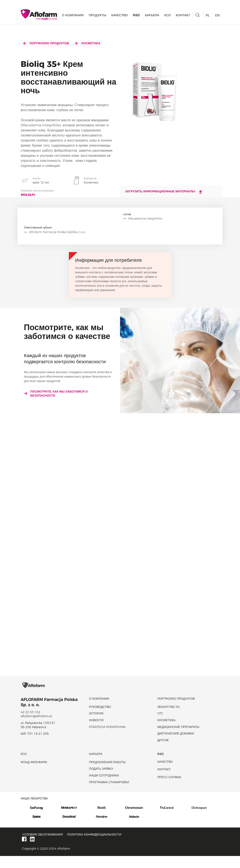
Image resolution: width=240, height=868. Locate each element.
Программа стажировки (109, 794)
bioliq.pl (28, 195)
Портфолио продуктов (46, 43)
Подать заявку (101, 781)
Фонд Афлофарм (34, 774)
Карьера (152, 16)
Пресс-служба (169, 789)
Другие (163, 752)
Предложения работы (107, 774)
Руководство (100, 719)
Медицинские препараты (178, 739)
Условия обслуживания (43, 846)
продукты (97, 16)
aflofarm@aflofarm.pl (36, 728)
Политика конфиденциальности (94, 846)
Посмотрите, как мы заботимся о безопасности (56, 394)
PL (208, 16)
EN (217, 16)
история (96, 726)
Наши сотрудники (104, 787)
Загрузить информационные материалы (164, 192)
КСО (168, 16)
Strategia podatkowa (107, 739)
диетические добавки (176, 746)
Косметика (88, 43)
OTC (160, 726)
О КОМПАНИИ (73, 16)
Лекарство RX (169, 719)
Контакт (183, 16)
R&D (136, 16)
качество (120, 16)
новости (96, 732)
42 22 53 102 (31, 724)
